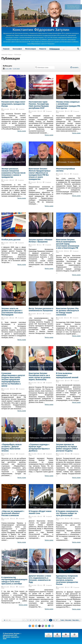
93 (44, 620)
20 (36, 620)
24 (5, 620)
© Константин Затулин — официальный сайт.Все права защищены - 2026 (12, 636)
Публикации (54, 49)
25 (39, 620)
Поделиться (76, 620)
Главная (6, 49)
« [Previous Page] (23, 620)
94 (47, 620)
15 (33, 620)
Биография (17, 49)
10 (30, 620)
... (64, 49)
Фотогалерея (31, 49)
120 (9, 620)
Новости (43, 49)
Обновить (74, 67)
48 (7, 620)
